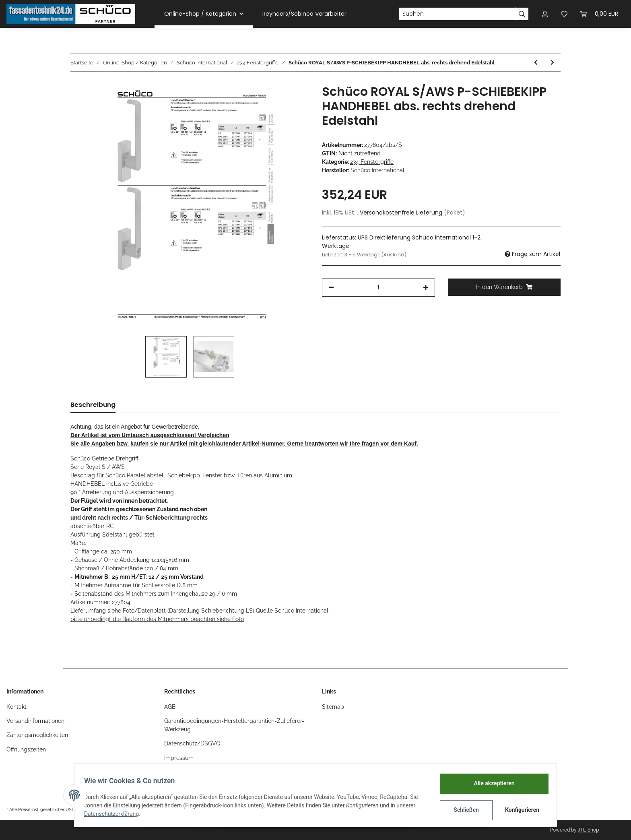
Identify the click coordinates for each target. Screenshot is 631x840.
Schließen (463, 810)
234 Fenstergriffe (372, 162)
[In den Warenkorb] (504, 287)
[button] (545, 14)
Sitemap (333, 707)
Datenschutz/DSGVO (192, 743)
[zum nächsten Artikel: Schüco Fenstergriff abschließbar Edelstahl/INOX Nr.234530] (552, 63)
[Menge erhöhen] (426, 288)
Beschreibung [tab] (93, 405)
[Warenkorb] (599, 14)
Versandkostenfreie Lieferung (402, 213)
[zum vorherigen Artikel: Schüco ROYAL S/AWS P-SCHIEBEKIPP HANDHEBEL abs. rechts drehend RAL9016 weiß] (536, 63)
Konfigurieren (520, 810)
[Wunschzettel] (564, 14)
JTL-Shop (588, 830)
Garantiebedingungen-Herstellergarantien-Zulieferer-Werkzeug (234, 725)
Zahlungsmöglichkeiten (37, 735)
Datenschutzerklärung (115, 814)
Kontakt (16, 707)
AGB (170, 707)
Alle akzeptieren (491, 783)
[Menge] (378, 288)
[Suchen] (457, 14)
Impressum (179, 758)
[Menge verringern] (331, 288)
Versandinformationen (35, 721)
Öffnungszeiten (26, 749)
